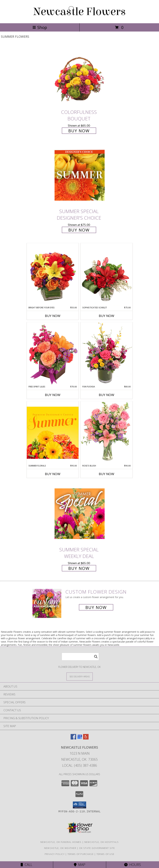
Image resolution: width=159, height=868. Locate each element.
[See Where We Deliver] (80, 676)
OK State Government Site (97, 848)
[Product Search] (80, 657)
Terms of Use (105, 854)
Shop (40, 27)
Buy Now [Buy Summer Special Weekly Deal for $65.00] (79, 568)
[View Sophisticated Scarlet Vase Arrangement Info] (107, 275)
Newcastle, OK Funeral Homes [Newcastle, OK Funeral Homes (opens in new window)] (61, 842)
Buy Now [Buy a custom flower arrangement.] (96, 607)
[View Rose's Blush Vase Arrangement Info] (107, 433)
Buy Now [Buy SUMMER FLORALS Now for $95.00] (53, 474)
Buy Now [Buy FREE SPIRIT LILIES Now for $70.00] (53, 395)
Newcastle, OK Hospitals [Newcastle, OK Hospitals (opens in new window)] (102, 842)
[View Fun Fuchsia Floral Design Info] (107, 354)
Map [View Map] (80, 865)
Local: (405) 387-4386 (80, 765)
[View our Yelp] (86, 738)
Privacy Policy (55, 854)
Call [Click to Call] (26, 865)
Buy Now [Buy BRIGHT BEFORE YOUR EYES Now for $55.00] (53, 316)
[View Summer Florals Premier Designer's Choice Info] (53, 433)
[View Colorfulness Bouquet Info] (80, 76)
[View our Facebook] (73, 738)
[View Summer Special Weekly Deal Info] (80, 514)
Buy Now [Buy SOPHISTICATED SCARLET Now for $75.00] (107, 316)
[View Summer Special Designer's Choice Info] (80, 175)
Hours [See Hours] (132, 865)
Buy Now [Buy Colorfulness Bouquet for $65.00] (79, 131)
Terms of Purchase (81, 854)
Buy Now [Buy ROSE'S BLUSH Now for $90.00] (107, 474)
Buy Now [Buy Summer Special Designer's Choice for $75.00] (79, 230)
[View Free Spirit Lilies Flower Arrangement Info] (53, 354)
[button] (79, 805)
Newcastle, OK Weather (60, 848)
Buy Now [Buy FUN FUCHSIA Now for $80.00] (107, 395)
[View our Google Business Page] (80, 738)
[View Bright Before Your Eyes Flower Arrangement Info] (53, 274)
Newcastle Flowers (79, 12)
